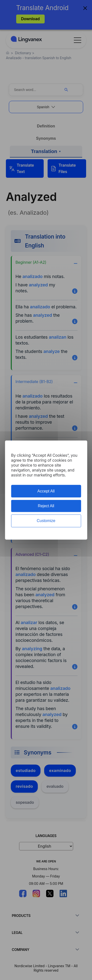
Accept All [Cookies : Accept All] (46, 491)
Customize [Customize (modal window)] (46, 521)
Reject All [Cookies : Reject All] (46, 506)
